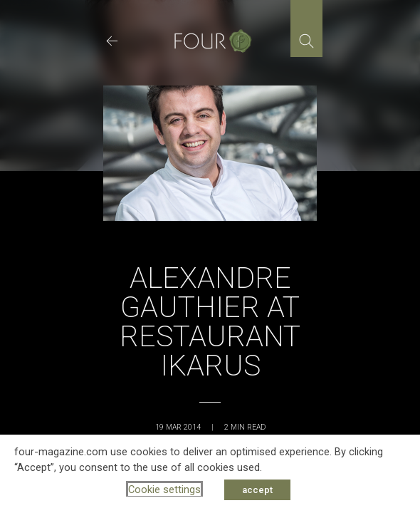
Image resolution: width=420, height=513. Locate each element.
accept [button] (257, 490)
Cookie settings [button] (164, 489)
